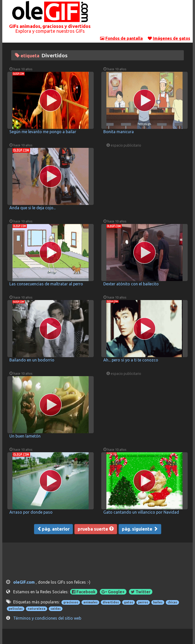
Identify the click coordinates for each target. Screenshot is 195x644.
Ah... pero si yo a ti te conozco (131, 360)
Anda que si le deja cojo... (32, 208)
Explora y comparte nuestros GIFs (50, 31)
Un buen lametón (25, 436)
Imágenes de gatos (172, 38)
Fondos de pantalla (124, 38)
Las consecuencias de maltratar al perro (46, 284)
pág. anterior (53, 529)
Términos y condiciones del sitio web (47, 618)
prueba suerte (96, 529)
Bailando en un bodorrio (32, 360)
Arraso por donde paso (31, 512)
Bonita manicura (119, 132)
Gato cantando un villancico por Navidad (141, 512)
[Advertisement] (145, 19)
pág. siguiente (140, 529)
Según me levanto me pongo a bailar (43, 132)
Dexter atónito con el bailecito (131, 284)
